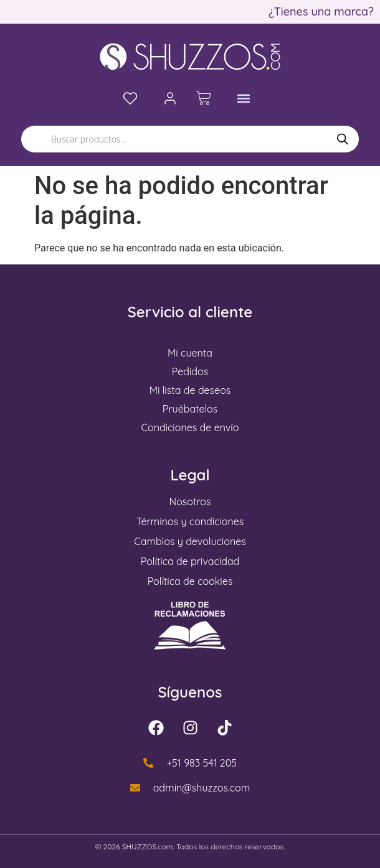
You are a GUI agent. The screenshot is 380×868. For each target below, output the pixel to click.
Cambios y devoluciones (190, 541)
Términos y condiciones (190, 521)
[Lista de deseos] (130, 98)
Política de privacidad (190, 561)
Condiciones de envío (190, 427)
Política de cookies (190, 581)
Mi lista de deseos (190, 390)
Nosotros (190, 502)
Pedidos (190, 371)
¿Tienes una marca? (321, 12)
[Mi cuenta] (170, 98)
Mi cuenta (190, 353)
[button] (244, 99)
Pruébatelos (190, 409)
